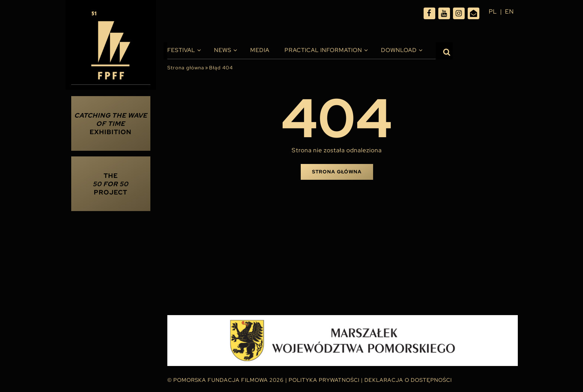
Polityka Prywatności (324, 380)
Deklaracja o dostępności (408, 380)
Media (260, 50)
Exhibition (111, 124)
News (223, 50)
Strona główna (186, 68)
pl (493, 11)
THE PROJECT (111, 184)
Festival (181, 50)
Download (399, 50)
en (510, 11)
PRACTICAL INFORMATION (323, 50)
